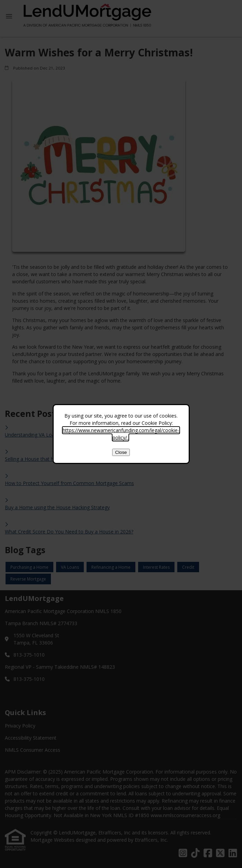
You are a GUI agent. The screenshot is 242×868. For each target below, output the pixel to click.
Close (121, 452)
